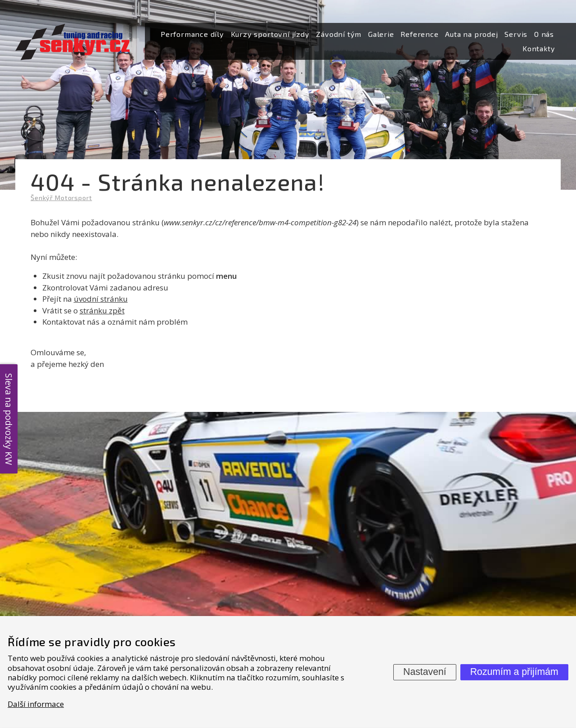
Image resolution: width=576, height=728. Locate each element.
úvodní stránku (101, 299)
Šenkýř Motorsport (61, 198)
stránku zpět (102, 310)
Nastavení (425, 672)
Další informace (36, 704)
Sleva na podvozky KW (9, 419)
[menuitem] (192, 34)
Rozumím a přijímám (514, 672)
